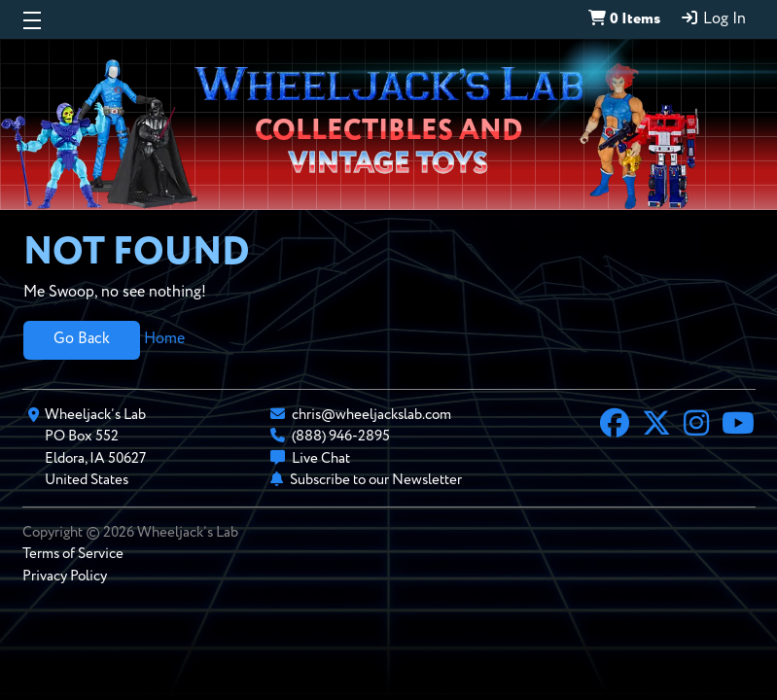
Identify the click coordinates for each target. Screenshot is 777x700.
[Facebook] (615, 426)
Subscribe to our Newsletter (376, 480)
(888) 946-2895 (341, 436)
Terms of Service (73, 554)
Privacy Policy (65, 576)
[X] (656, 426)
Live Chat (321, 458)
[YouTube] (738, 426)
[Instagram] (696, 426)
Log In (713, 18)
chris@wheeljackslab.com (371, 415)
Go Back (82, 339)
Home (164, 339)
